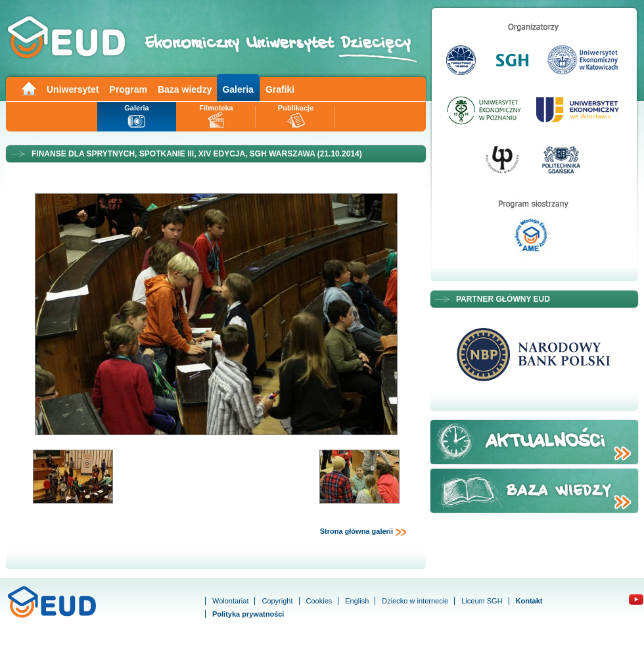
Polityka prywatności (248, 614)
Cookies (319, 601)
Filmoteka (216, 108)
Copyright (277, 601)
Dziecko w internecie (415, 601)
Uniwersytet (73, 89)
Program (128, 89)
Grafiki (280, 89)
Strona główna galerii (363, 532)
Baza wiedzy (185, 89)
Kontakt (529, 601)
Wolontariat (230, 601)
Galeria (238, 89)
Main (28, 88)
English (357, 601)
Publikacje (296, 108)
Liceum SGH (482, 601)
